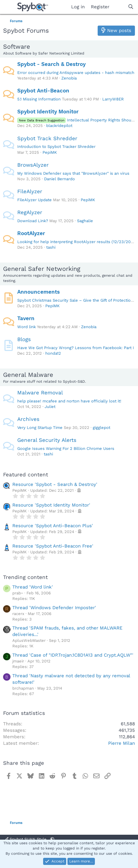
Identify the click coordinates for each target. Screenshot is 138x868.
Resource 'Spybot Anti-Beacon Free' (53, 546)
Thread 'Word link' (33, 587)
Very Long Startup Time (40, 428)
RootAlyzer (31, 233)
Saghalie (85, 221)
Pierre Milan (122, 743)
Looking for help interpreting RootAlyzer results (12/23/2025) (77, 242)
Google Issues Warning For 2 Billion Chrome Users (66, 448)
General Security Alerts (47, 440)
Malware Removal (40, 393)
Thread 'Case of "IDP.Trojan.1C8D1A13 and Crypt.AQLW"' (73, 655)
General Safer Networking (42, 269)
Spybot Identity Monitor (48, 112)
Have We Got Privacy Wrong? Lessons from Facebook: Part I (76, 348)
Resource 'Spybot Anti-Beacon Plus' (53, 526)
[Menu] (8, 7)
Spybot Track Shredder (47, 138)
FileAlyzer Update (34, 200)
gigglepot (101, 428)
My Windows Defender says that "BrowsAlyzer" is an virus (73, 173)
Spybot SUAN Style (26, 839)
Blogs (24, 339)
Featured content (26, 475)
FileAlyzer (30, 191)
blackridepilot (59, 126)
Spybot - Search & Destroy (51, 64)
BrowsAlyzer (33, 165)
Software (17, 47)
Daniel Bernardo (59, 179)
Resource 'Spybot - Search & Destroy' (55, 484)
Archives (28, 419)
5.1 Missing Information (39, 99)
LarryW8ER (113, 99)
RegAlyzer (30, 212)
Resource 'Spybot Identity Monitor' (51, 505)
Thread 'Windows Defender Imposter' (54, 608)
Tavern (26, 318)
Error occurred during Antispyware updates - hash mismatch (76, 73)
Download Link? (33, 221)
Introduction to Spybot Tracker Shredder (56, 147)
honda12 (53, 353)
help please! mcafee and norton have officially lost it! (69, 401)
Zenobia (69, 78)
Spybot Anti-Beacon (43, 91)
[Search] (131, 7)
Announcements (39, 292)
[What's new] (118, 7)
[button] (52, 839)
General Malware (28, 375)
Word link (26, 327)
